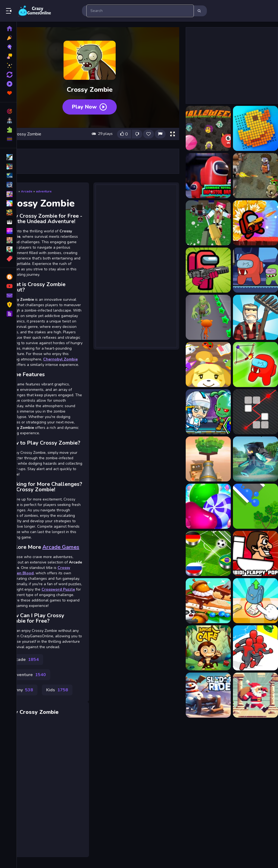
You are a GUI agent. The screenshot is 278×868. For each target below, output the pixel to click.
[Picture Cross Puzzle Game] (255, 128)
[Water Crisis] (255, 506)
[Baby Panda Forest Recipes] (208, 601)
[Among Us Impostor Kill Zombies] (208, 270)
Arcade (27, 191)
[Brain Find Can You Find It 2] (255, 601)
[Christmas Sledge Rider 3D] (208, 695)
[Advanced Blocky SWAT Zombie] (208, 223)
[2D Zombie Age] (255, 176)
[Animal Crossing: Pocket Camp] (208, 365)
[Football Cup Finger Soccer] (208, 553)
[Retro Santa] (255, 695)
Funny (22, 690)
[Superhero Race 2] (255, 648)
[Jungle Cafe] (208, 648)
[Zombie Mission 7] (208, 412)
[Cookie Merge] (208, 506)
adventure (44, 191)
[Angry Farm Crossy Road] (255, 317)
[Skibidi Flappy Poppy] (255, 553)
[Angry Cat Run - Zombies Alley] (208, 317)
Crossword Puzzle (58, 589)
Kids (57, 690)
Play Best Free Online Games (35, 11)
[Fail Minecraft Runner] (255, 459)
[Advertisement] (136, 265)
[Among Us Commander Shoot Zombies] (255, 223)
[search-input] (140, 11)
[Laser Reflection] (255, 412)
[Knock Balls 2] (208, 459)
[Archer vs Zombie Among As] (255, 365)
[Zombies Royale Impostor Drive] (208, 176)
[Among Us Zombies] (255, 270)
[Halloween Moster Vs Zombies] (208, 128)
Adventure (28, 675)
